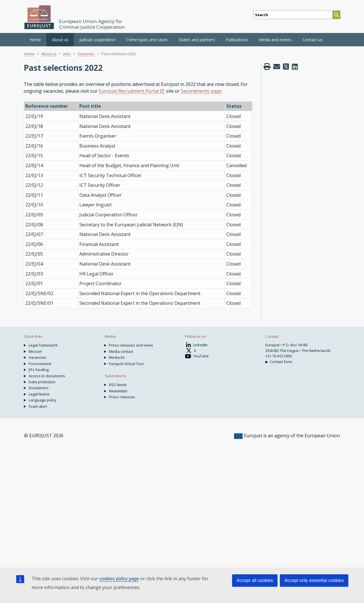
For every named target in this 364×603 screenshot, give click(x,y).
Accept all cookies (255, 580)
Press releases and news (131, 345)
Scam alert (38, 406)
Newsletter (118, 391)
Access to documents (47, 376)
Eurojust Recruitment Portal (129, 91)
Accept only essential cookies (314, 580)
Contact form (281, 362)
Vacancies (86, 54)
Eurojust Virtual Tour (126, 364)
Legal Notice (39, 394)
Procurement (40, 364)
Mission (35, 351)
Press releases (122, 397)
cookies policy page (119, 579)
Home (35, 40)
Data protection (42, 382)
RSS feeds (118, 385)
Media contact (121, 351)
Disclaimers (39, 388)
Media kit (117, 357)
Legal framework (43, 345)
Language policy (43, 400)
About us (49, 54)
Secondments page (201, 91)
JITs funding (39, 370)
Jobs (67, 54)
